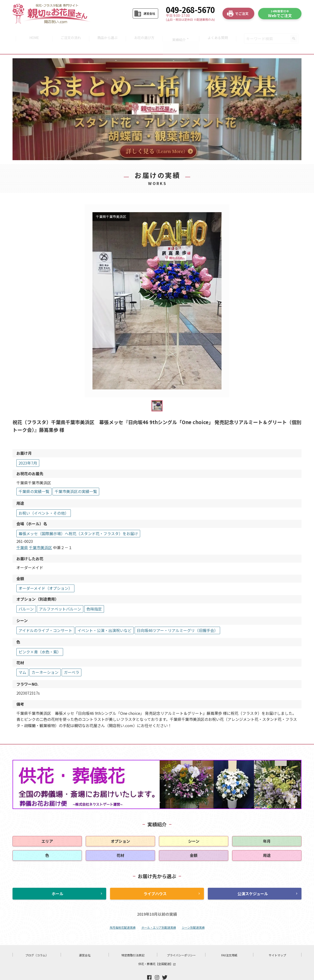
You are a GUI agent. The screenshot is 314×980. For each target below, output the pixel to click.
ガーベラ (72, 659)
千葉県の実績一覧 (34, 479)
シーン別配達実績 (193, 915)
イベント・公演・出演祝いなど (105, 618)
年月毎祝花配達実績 (123, 915)
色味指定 (94, 596)
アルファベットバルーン (60, 596)
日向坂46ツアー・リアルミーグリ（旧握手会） (177, 618)
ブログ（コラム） (37, 942)
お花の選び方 (145, 32)
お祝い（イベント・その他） (44, 500)
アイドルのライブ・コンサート (45, 618)
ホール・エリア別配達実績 (159, 915)
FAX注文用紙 (229, 942)
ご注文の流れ (69, 32)
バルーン (26, 596)
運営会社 (85, 942)
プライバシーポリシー (181, 942)
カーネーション (45, 659)
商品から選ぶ (107, 32)
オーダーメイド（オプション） (45, 576)
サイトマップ (277, 942)
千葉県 (22, 535)
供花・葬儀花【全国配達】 (157, 951)
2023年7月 (28, 450)
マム (22, 659)
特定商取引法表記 (133, 942)
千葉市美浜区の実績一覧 (76, 479)
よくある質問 (220, 32)
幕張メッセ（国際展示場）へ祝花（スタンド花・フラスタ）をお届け (78, 521)
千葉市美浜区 (40, 535)
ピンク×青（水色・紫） (40, 639)
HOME (32, 32)
